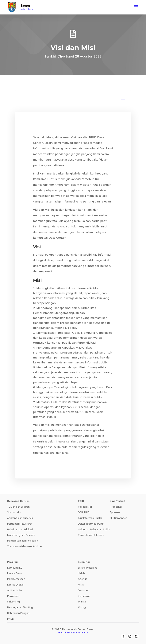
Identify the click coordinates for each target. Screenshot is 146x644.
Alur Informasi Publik (90, 518)
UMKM (82, 573)
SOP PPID (84, 512)
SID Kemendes (118, 518)
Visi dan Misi (14, 512)
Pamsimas (13, 596)
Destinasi (83, 590)
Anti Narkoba (15, 590)
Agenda (83, 579)
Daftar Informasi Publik (91, 524)
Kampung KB (15, 568)
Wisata (82, 602)
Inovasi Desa (14, 573)
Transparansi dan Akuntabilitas (25, 546)
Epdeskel (115, 512)
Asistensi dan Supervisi (20, 518)
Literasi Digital (15, 585)
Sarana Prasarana (88, 568)
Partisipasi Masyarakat (20, 524)
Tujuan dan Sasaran (18, 507)
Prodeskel (116, 507)
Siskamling (13, 602)
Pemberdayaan (16, 579)
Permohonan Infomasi (91, 535)
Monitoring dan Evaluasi (21, 535)
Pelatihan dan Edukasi (20, 529)
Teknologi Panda (80, 632)
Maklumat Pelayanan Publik (94, 529)
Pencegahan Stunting (20, 607)
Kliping (82, 607)
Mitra (81, 585)
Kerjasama (84, 596)
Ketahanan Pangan (18, 613)
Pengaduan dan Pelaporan (23, 541)
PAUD (11, 619)
